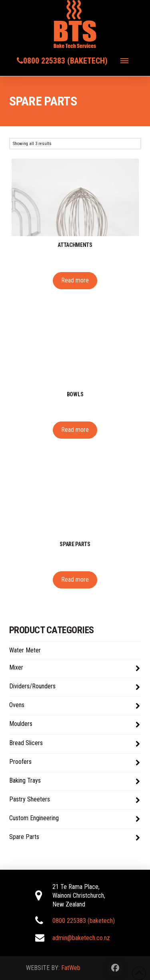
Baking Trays (75, 781)
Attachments (75, 245)
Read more (75, 280)
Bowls (75, 394)
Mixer (75, 668)
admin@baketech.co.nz (81, 938)
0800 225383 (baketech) (65, 61)
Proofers (75, 763)
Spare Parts (75, 838)
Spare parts (75, 544)
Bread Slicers (75, 744)
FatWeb (71, 968)
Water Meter (25, 650)
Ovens (75, 706)
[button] (124, 61)
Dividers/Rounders (75, 687)
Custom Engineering (75, 819)
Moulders (75, 725)
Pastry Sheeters (75, 800)
